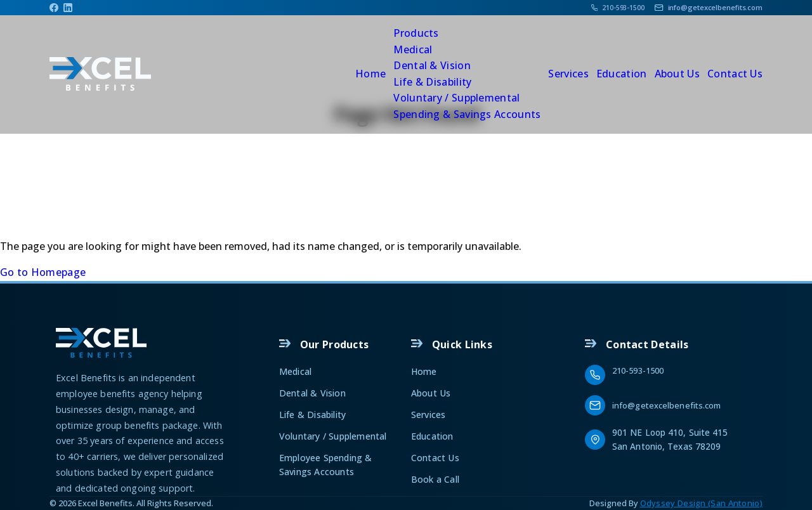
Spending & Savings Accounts (467, 114)
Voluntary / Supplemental (456, 98)
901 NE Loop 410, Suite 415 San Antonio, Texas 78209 (671, 439)
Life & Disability (432, 82)
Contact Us (735, 74)
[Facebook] (54, 8)
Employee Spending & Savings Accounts (326, 465)
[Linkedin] (68, 8)
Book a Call (435, 479)
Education (622, 74)
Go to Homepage (43, 272)
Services (568, 74)
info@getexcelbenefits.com (667, 405)
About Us (677, 74)
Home (370, 74)
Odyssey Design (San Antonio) (701, 503)
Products (416, 33)
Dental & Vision (432, 65)
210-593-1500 (638, 370)
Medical (413, 49)
